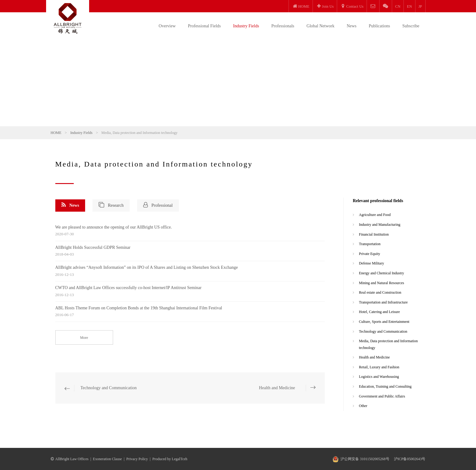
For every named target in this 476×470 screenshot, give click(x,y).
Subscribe (411, 26)
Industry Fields (246, 26)
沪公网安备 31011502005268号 (365, 459)
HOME (56, 133)
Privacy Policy (137, 459)
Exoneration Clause (107, 459)
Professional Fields (205, 26)
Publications (379, 26)
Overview (167, 26)
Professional (158, 205)
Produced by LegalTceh (170, 459)
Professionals (283, 26)
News (352, 26)
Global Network (321, 26)
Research (111, 205)
